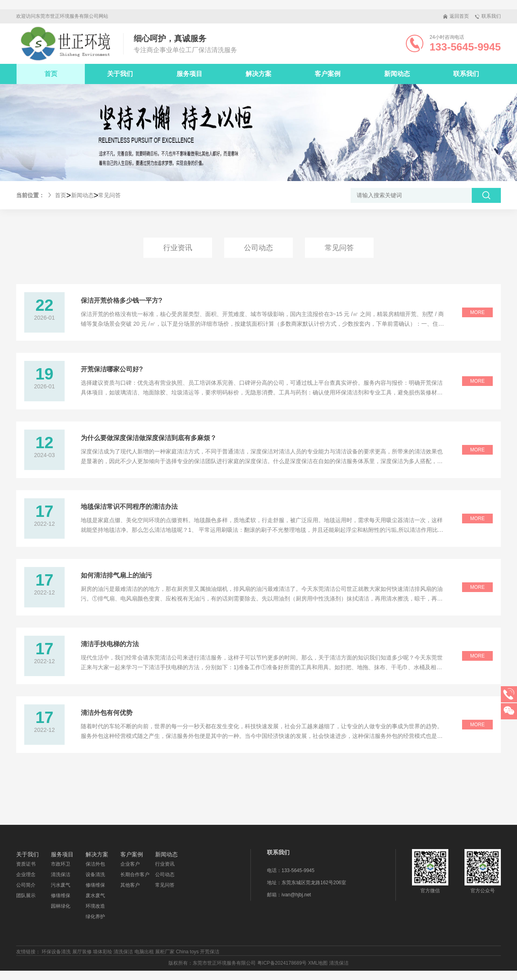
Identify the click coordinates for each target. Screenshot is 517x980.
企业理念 (26, 875)
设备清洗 (95, 875)
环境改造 (95, 906)
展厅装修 (82, 952)
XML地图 (318, 963)
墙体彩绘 (103, 952)
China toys (187, 952)
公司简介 (26, 885)
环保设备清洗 (56, 952)
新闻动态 (82, 195)
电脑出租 (144, 952)
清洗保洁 (61, 875)
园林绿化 (61, 906)
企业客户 (130, 864)
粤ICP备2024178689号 (282, 963)
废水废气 (95, 896)
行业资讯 (178, 248)
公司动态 (258, 248)
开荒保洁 (210, 952)
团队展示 (26, 896)
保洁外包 (95, 864)
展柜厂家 (165, 952)
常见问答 (109, 195)
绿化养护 (95, 917)
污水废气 (61, 885)
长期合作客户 (135, 875)
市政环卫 (61, 864)
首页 (51, 74)
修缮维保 (61, 896)
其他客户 (130, 885)
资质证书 (26, 864)
